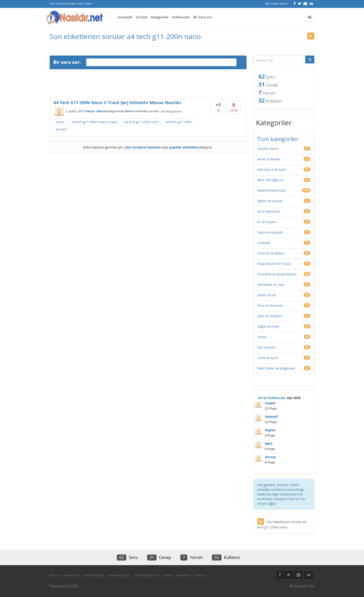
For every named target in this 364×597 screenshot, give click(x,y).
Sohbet (167, 575)
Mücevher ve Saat (271, 285)
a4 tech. (62, 129)
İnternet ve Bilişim (271, 253)
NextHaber (183, 575)
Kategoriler (160, 17)
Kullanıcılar (181, 17)
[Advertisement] (148, 83)
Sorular (142, 17)
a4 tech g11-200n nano (141, 122)
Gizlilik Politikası (94, 575)
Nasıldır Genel (268, 149)
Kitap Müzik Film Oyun (274, 264)
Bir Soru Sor (203, 17)
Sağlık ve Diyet (268, 326)
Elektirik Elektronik (271, 190)
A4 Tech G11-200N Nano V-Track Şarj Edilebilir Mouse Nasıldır (117, 102)
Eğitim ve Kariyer (270, 201)
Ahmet (270, 457)
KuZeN (270, 403)
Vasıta (262, 337)
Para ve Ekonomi (270, 305)
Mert (269, 444)
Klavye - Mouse (95, 111)
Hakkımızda (71, 575)
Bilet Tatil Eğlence (271, 180)
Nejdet (270, 430)
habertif (271, 417)
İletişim (55, 575)
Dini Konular (267, 347)
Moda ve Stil (267, 295)
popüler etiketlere (184, 147)
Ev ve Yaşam (267, 222)
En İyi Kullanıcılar (272, 398)
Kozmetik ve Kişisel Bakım (277, 274)
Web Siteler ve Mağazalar (276, 368)
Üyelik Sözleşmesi (147, 575)
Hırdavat (264, 243)
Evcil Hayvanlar (269, 211)
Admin (129, 111)
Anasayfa (125, 17)
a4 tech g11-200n (179, 122)
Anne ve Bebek (269, 159)
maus (60, 122)
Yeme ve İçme (268, 358)
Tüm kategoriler (278, 139)
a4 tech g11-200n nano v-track (94, 122)
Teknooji (200, 575)
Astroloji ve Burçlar (272, 170)
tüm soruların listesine (143, 147)
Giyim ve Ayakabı (270, 232)
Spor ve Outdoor (270, 316)
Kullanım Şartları (120, 575)
